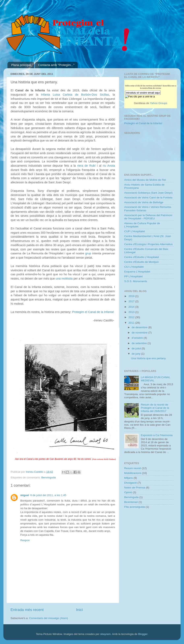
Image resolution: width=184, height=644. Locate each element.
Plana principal (21, 65)
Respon (25, 540)
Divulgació (130, 483)
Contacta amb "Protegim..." (56, 65)
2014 (132, 307)
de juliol (137, 348)
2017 (132, 301)
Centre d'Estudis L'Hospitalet (142, 257)
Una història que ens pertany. (149, 358)
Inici (80, 610)
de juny (136, 354)
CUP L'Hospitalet (134, 231)
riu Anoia (109, 166)
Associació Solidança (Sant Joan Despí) (148, 193)
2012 (132, 317)
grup (88, 253)
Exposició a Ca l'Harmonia (157, 435)
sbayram (105, 634)
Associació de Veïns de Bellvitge (144, 202)
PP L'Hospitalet (133, 276)
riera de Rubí (86, 166)
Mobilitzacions (133, 473)
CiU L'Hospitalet (134, 267)
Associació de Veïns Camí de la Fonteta (148, 198)
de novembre (140, 333)
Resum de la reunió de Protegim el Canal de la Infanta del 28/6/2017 (155, 408)
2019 (132, 296)
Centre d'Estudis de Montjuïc (142, 262)
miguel (25, 495)
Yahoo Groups (159, 103)
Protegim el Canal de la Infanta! (93, 312)
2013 (132, 312)
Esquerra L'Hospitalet (137, 272)
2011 (132, 323)
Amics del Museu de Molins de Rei (145, 180)
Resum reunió (133, 468)
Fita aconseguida (135, 507)
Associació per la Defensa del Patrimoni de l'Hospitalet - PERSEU (148, 217)
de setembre (140, 343)
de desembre (140, 327)
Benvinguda (48, 477)
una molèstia (64, 279)
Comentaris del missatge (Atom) (49, 618)
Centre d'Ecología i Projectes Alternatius (148, 244)
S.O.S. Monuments (136, 281)
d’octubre (138, 338)
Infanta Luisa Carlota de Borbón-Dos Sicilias (75, 95)
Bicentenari (131, 502)
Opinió (128, 492)
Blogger (143, 634)
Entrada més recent (27, 610)
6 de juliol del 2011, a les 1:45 (48, 495)
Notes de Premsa (135, 488)
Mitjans (129, 478)
